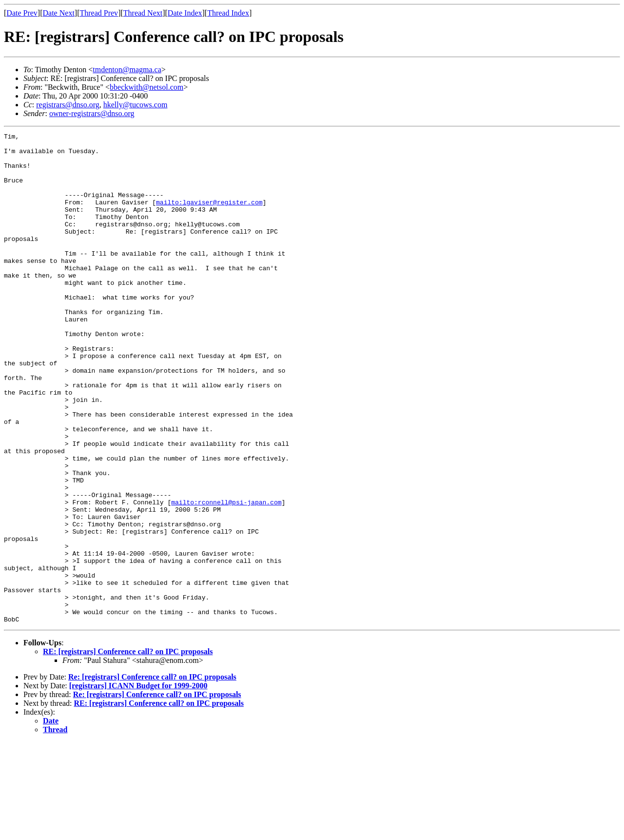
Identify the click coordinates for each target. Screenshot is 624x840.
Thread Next (143, 13)
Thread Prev (99, 13)
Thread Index (228, 13)
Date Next (59, 13)
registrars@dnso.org (68, 105)
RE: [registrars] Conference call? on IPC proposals (128, 750)
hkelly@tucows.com (136, 105)
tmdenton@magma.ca (127, 70)
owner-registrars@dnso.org (92, 113)
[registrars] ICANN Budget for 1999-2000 (138, 784)
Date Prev (22, 13)
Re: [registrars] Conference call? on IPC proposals (152, 775)
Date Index (185, 13)
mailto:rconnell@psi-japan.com (226, 577)
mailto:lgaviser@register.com (209, 217)
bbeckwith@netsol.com (146, 87)
